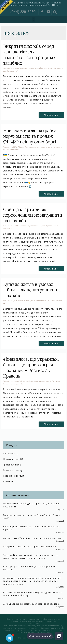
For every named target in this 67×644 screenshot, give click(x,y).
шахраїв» (12, 71)
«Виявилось (24, 381)
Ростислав (56, 381)
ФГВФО (9, 150)
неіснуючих (32, 147)
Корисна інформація (14, 476)
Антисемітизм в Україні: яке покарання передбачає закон (33, 538)
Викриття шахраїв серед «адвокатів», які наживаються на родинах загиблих (29, 55)
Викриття (32, 68)
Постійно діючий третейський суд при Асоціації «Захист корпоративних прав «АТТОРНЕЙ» (33, 4)
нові (49, 147)
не (40, 226)
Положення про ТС (13, 459)
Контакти (8, 481)
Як (11, 229)
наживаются (51, 68)
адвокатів (24, 68)
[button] (33, 19)
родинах (60, 68)
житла (26, 301)
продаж (54, 147)
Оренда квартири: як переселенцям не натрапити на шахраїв (33, 215)
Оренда (45, 226)
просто (48, 381)
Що (22, 384)
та (4, 150)
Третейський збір (12, 465)
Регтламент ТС (11, 454)
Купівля (32, 301)
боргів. (22, 147)
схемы (59, 147)
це (12, 384)
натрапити (35, 226)
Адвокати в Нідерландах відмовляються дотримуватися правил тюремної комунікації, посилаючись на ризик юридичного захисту (32, 581)
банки (31, 381)
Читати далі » (51, 114)
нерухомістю (42, 147)
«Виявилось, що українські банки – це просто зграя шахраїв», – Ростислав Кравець (31, 367)
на (45, 68)
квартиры (23, 226)
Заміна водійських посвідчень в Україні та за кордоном (32, 604)
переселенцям (53, 226)
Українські (7, 384)
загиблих (40, 68)
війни (21, 301)
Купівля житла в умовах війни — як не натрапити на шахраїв (32, 290)
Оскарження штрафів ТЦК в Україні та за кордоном (30, 547)
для (26, 147)
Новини (6, 68)
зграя (36, 381)
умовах (53, 301)
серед (5, 71)
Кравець (42, 381)
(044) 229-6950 (23, 12)
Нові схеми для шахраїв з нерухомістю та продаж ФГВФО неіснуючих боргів (31, 136)
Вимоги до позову (13, 470)
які (17, 71)
